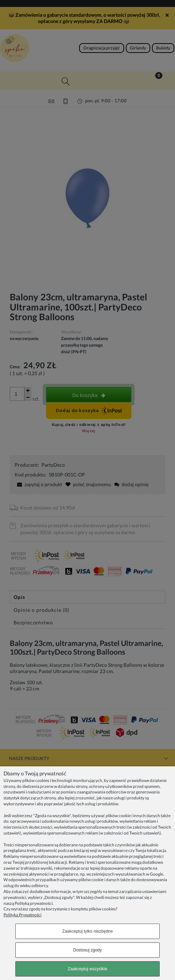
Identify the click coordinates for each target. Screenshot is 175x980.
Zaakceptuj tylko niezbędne (87, 931)
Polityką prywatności (34, 903)
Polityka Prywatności (22, 915)
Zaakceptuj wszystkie (87, 969)
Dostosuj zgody (87, 950)
